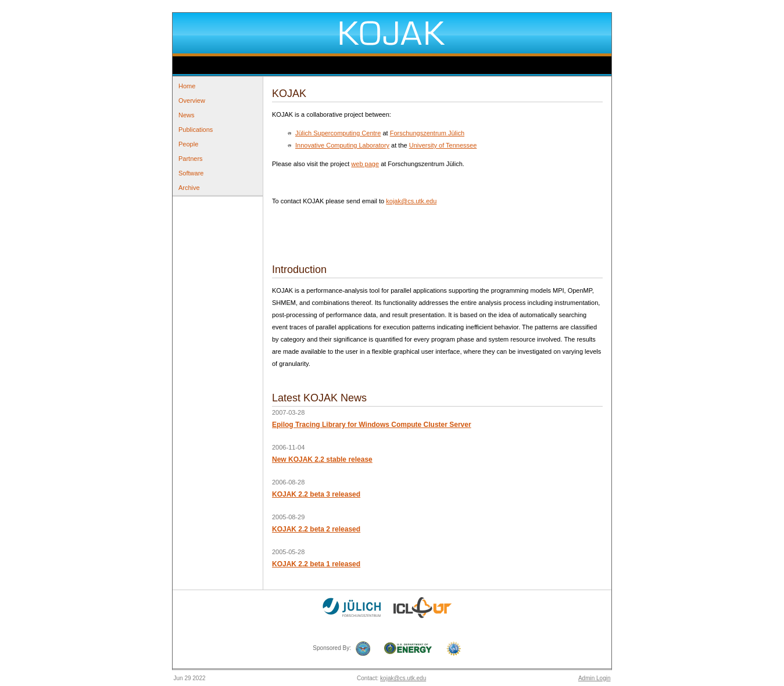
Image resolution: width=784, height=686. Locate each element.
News (187, 115)
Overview (192, 100)
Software (191, 173)
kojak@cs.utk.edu (411, 201)
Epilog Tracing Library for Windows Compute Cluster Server (372, 425)
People (188, 144)
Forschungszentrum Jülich (427, 133)
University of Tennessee (443, 145)
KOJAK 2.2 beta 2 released (316, 529)
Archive (189, 188)
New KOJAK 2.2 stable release (322, 459)
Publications (196, 130)
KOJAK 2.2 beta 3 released (316, 494)
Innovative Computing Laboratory (342, 145)
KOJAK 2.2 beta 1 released (316, 564)
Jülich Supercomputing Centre (338, 133)
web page (365, 164)
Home (187, 86)
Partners (191, 159)
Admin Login (595, 678)
